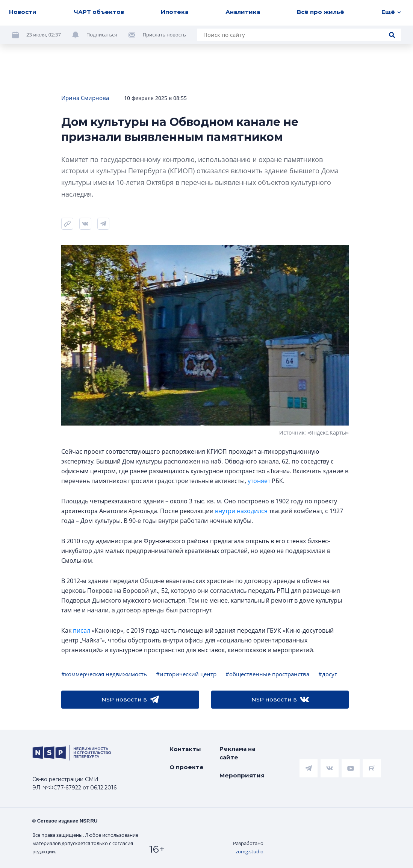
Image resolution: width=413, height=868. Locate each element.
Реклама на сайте (237, 753)
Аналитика (243, 12)
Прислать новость (164, 35)
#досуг (328, 674)
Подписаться (102, 35)
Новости (23, 12)
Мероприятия (242, 775)
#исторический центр (186, 674)
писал (82, 630)
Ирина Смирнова (85, 98)
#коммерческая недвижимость (104, 674)
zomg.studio (250, 851)
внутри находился (241, 511)
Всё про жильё (321, 12)
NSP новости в (130, 700)
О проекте (187, 767)
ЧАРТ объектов (99, 12)
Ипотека (175, 12)
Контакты (185, 749)
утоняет (259, 481)
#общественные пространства (267, 674)
